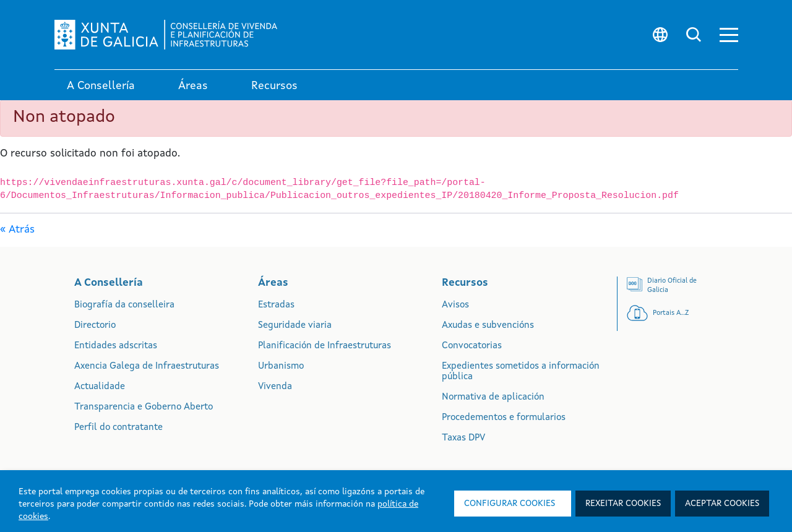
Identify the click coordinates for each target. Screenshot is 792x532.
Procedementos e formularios (504, 418)
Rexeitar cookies (623, 504)
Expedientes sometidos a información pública (521, 372)
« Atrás (17, 230)
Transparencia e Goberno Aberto (144, 407)
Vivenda (275, 387)
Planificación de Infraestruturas (325, 346)
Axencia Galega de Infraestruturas (147, 367)
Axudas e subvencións (488, 326)
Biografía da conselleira (124, 305)
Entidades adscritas (116, 346)
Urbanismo (281, 367)
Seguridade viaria (295, 326)
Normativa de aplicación (493, 397)
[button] (729, 35)
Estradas (276, 305)
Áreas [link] (193, 86)
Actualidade (100, 387)
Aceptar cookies (722, 504)
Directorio (95, 326)
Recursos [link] (274, 86)
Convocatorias (472, 346)
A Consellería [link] (101, 86)
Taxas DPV (463, 438)
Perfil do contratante (118, 428)
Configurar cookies (510, 504)
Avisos (455, 305)
